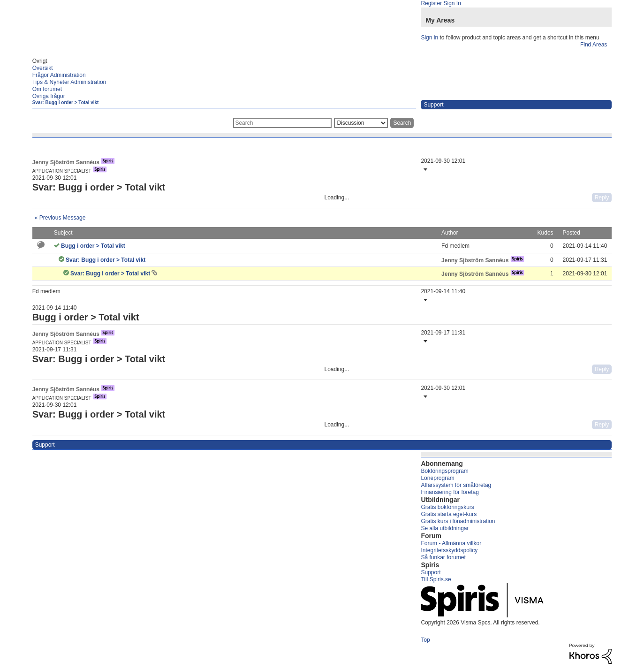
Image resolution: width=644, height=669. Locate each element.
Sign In (452, 3)
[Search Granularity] (361, 123)
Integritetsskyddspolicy (449, 550)
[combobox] (282, 123)
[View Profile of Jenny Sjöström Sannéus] (66, 162)
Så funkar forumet (443, 557)
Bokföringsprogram (444, 471)
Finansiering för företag (450, 492)
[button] (424, 169)
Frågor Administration (59, 75)
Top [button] (425, 640)
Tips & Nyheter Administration (69, 82)
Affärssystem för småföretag (456, 485)
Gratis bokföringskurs (447, 507)
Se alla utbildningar (445, 528)
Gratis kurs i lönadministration (458, 521)
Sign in (429, 38)
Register (431, 3)
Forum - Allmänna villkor (451, 543)
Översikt (43, 68)
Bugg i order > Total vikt (93, 246)
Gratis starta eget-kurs (449, 514)
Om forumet (47, 89)
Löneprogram (437, 478)
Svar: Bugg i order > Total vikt (66, 103)
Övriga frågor (49, 96)
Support (431, 572)
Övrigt (40, 61)
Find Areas (594, 45)
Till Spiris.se (436, 579)
